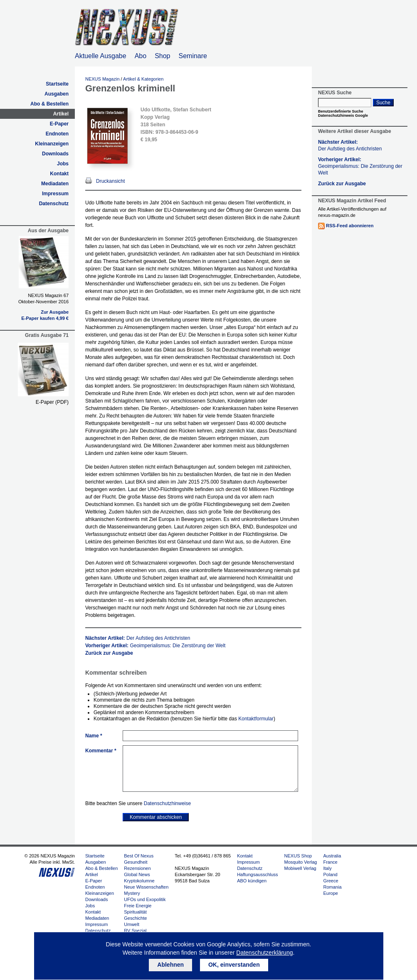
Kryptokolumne (139, 881)
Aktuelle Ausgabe (101, 56)
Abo (141, 56)
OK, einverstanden (234, 965)
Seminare (193, 56)
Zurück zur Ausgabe (109, 653)
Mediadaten (55, 184)
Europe (330, 893)
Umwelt (132, 924)
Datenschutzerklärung (264, 953)
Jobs (63, 164)
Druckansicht (110, 181)
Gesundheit (136, 862)
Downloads (55, 154)
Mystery (132, 893)
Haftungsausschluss (257, 874)
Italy (327, 868)
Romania (332, 887)
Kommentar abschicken (156, 817)
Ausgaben (57, 94)
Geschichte (135, 918)
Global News (137, 874)
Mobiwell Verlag (300, 868)
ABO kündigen (252, 881)
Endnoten (57, 134)
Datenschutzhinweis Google (343, 115)
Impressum (55, 194)
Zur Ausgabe (55, 312)
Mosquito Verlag (301, 862)
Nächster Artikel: (138, 638)
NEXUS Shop (298, 856)
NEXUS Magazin (102, 79)
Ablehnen (170, 965)
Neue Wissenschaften (146, 887)
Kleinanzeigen (52, 144)
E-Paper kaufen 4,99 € (45, 318)
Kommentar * (101, 751)
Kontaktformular (256, 719)
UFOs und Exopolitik (145, 899)
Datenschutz (54, 204)
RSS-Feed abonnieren (350, 226)
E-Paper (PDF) (52, 402)
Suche (383, 103)
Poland (330, 874)
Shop (162, 56)
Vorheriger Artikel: (155, 646)
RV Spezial (135, 931)
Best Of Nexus (139, 856)
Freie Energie (138, 906)
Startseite (57, 84)
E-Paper (59, 124)
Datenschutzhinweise (167, 803)
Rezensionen (137, 868)
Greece (331, 881)
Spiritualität (135, 912)
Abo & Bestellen (49, 104)
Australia (332, 856)
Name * (94, 736)
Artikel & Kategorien (143, 79)
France (330, 862)
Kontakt (59, 174)
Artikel (61, 114)
